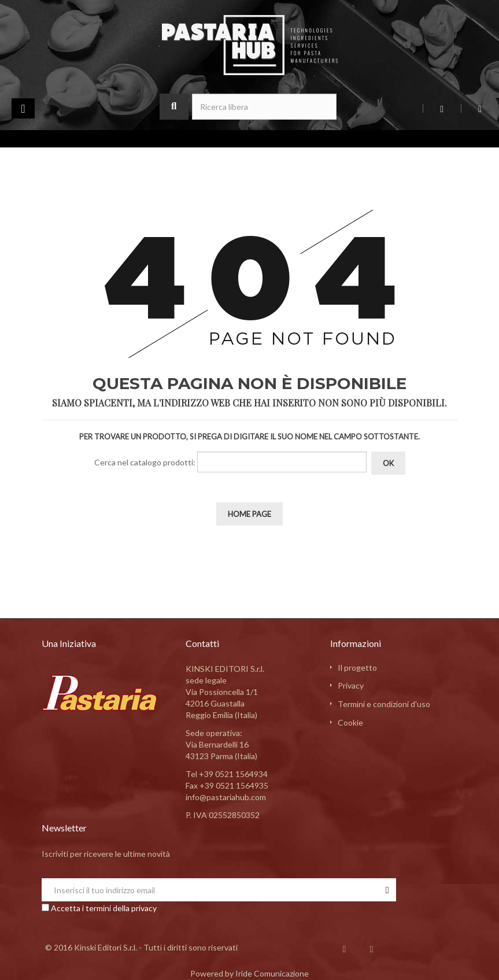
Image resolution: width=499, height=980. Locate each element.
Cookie (350, 722)
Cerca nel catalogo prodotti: (145, 462)
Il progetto (357, 667)
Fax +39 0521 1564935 (227, 785)
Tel (227, 774)
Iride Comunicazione (272, 973)
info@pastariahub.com (226, 797)
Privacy (351, 685)
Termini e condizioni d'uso (384, 704)
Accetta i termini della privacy (104, 908)
